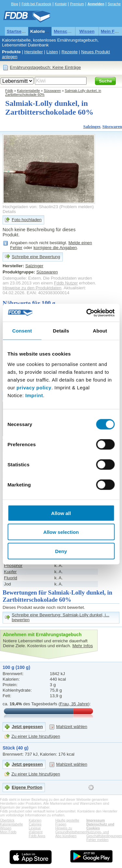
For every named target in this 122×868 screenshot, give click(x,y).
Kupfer (10, 572)
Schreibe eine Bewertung (36, 257)
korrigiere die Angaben (55, 248)
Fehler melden (97, 840)
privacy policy (34, 387)
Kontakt (61, 4)
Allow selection (61, 532)
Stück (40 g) (15, 748)
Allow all (61, 513)
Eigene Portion (27, 787)
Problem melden (77, 207)
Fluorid (11, 578)
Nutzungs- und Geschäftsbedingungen (104, 834)
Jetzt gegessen (27, 727)
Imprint (34, 395)
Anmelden (96, 4)
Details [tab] (61, 331)
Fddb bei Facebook (36, 4)
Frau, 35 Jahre (74, 704)
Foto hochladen (27, 220)
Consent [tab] (22, 331)
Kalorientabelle (46, 31)
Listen (52, 52)
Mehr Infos (82, 646)
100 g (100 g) (16, 667)
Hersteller (34, 52)
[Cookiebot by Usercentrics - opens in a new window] (87, 313)
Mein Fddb (8, 832)
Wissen (87, 31)
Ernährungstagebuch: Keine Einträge (45, 67)
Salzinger (92, 126)
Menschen (64, 31)
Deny (61, 551)
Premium (77, 4)
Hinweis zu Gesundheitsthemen (71, 830)
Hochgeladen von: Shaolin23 (30, 207)
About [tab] (100, 331)
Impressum (95, 820)
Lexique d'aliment (35, 830)
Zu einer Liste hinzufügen (36, 736)
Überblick (7, 820)
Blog (14, 4)
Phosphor (13, 566)
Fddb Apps (37, 836)
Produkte (11, 52)
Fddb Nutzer (66, 283)
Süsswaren (53, 91)
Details (9, 212)
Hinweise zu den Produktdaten (32, 288)
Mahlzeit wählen (72, 727)
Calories (35, 824)
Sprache (114, 4)
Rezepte (70, 52)
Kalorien (35, 820)
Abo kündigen (66, 836)
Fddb (9, 91)
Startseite (17, 31)
